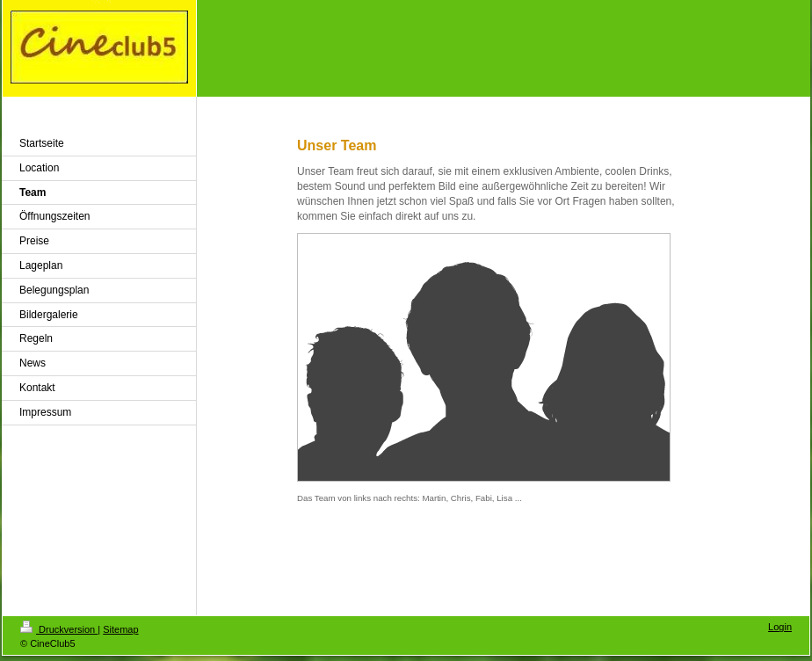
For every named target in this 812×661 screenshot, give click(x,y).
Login (780, 627)
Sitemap (120, 629)
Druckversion (59, 629)
